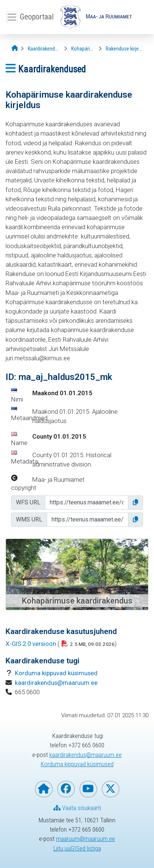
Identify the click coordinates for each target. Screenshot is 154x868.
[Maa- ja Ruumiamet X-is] (111, 789)
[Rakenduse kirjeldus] (127, 49)
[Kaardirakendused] (47, 49)
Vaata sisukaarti (77, 808)
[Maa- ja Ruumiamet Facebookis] (66, 789)
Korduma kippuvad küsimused (56, 673)
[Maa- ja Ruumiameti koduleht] (44, 789)
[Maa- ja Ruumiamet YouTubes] (88, 789)
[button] (135, 503)
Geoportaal (37, 17)
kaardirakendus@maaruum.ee (56, 683)
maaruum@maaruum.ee (86, 839)
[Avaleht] (15, 48)
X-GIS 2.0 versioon (31, 644)
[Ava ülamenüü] (12, 17)
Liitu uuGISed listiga (77, 848)
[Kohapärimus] (85, 49)
